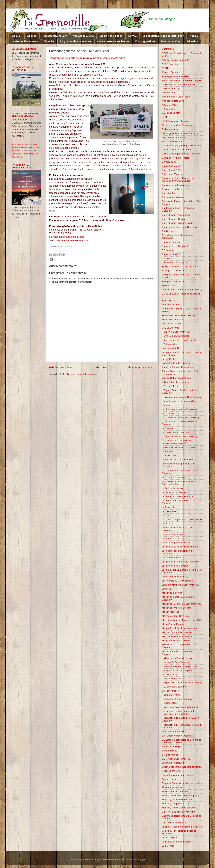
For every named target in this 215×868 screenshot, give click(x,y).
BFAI (164, 117)
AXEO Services (170, 105)
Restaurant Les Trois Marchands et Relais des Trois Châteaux (180, 712)
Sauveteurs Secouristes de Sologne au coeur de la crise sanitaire (182, 741)
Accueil (17, 36)
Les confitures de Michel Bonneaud (180, 547)
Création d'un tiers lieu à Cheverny (179, 227)
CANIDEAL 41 (169, 162)
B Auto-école (168, 109)
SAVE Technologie (171, 747)
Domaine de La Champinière (176, 246)
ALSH (165, 68)
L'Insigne (166, 405)
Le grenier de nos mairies (76, 41)
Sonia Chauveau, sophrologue (177, 775)
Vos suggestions (145, 41)
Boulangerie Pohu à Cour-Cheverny (180, 133)
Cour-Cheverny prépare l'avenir (178, 223)
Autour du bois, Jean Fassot (176, 97)
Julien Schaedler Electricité (176, 382)
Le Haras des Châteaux (174, 492)
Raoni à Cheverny (171, 695)
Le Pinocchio (168, 507)
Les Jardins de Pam (172, 558)
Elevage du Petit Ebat (173, 271)
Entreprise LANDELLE (173, 281)
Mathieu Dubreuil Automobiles (177, 632)
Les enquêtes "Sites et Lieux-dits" (163, 36)
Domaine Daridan (171, 242)
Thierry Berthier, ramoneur (175, 791)
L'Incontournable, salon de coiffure (179, 401)
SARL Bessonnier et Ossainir (177, 736)
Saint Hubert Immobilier (174, 732)
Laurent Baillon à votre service (177, 460)
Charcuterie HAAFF (172, 170)
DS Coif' (166, 258)
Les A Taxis (168, 524)
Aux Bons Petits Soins (173, 101)
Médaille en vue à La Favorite (177, 636)
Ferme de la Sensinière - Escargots (180, 316)
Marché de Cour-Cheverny (175, 616)
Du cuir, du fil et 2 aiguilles (175, 262)
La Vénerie (167, 451)
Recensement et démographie (177, 699)
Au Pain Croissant (171, 89)
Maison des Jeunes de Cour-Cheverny (181, 604)
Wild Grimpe (168, 846)
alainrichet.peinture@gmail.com (67, 237)
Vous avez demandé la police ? (178, 842)
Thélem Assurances (172, 787)
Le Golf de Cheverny (172, 488)
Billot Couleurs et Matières (175, 121)
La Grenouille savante (25, 41)
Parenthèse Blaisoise (173, 679)
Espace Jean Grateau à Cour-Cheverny (182, 290)
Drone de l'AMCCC (172, 254)
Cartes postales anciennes (113, 41)
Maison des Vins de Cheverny (177, 608)
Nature (194, 36)
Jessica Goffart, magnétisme (176, 378)
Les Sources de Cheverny (175, 577)
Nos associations (83, 36)
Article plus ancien (141, 367)
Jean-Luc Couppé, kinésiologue (178, 367)
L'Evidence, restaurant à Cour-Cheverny (182, 397)
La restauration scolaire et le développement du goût (176, 442)
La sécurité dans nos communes (178, 447)
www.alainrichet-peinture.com (72, 240)
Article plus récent (62, 367)
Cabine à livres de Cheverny (176, 150)
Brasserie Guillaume (172, 141)
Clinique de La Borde (173, 189)
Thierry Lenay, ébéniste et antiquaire (180, 795)
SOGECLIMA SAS (171, 771)
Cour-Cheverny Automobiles (176, 215)
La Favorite (168, 428)
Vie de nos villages (111, 36)
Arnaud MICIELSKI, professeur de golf (181, 80)
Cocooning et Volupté (173, 197)
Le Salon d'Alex (170, 511)
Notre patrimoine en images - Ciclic (180, 666)
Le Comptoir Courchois (174, 477)
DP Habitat (167, 250)
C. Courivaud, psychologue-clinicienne (181, 146)
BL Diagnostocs (170, 129)
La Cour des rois (170, 413)
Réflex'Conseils (170, 703)
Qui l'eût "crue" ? (170, 691)
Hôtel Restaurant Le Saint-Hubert (179, 340)
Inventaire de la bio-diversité (176, 363)
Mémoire (49, 41)
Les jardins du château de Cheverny (180, 562)
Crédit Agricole (169, 231)
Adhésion (192, 41)
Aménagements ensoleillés (176, 76)
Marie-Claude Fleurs (172, 624)
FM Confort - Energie (173, 324)
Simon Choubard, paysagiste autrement (182, 767)
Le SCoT (166, 515)
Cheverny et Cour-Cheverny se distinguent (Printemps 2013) (178, 179)
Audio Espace (169, 93)
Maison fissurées (170, 612)
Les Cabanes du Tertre (173, 534)
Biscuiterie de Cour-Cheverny (177, 125)
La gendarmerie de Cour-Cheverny (180, 436)
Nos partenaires (171, 41)
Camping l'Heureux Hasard (176, 158)
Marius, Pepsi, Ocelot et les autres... (180, 628)
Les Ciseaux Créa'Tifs (173, 539)
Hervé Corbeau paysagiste (175, 336)
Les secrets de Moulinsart (175, 566)
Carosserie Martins (171, 166)
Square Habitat (169, 779)
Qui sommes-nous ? (55, 36)
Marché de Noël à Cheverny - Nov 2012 (182, 620)
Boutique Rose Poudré (173, 137)
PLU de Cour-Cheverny (174, 687)
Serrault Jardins (170, 755)
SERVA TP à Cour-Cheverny (176, 759)
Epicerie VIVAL (169, 286)
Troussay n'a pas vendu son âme (179, 808)
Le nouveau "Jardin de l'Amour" (178, 496)
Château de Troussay (173, 174)
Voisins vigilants (170, 838)
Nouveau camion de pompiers (177, 670)
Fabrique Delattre (171, 305)
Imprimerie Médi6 (171, 348)
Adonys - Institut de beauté (176, 60)
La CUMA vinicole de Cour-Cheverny (181, 417)
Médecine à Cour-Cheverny (176, 640)
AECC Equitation (170, 64)
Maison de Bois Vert (172, 593)
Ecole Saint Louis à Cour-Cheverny (180, 267)
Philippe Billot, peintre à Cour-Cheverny (182, 683)
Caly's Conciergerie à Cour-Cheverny (181, 154)
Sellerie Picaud (169, 751)
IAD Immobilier (169, 344)
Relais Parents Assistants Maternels (180, 707)
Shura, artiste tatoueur (173, 763)
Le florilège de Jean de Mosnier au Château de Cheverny (179, 483)
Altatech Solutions (171, 72)
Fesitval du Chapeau (172, 320)
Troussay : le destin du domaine (178, 800)
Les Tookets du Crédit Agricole (177, 581)
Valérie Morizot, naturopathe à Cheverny (182, 827)
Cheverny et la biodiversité (175, 185)
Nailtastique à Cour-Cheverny (177, 658)
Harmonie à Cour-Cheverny (176, 332)
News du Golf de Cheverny (176, 662)
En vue (132, 36)
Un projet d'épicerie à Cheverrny (178, 812)
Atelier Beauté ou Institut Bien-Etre (179, 84)
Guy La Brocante (170, 328)
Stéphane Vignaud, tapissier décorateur (182, 783)
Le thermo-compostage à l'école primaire (183, 519)
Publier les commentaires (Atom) (80, 374)
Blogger (141, 859)
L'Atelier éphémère (171, 386)
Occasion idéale (170, 674)
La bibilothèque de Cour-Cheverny (179, 409)
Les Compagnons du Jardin (176, 543)
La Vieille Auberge (171, 456)
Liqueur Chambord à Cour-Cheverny (180, 585)
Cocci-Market (169, 193)
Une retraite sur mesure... (175, 823)
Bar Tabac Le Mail (171, 113)
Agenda (32, 36)
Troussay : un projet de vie (175, 804)
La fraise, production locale (176, 432)
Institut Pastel (169, 359)
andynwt (121, 859)
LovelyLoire (168, 589)
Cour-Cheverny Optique (174, 219)
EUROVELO (168, 301)
